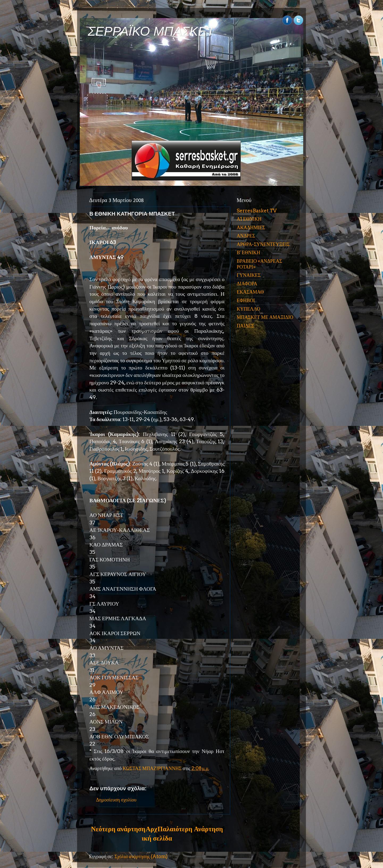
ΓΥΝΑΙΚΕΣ (249, 275)
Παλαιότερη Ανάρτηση (190, 829)
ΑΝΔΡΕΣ (246, 236)
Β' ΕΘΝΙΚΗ (248, 252)
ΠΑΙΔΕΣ (245, 326)
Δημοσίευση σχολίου (116, 800)
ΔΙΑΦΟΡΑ (247, 284)
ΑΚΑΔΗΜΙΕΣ (251, 227)
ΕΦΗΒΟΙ (246, 300)
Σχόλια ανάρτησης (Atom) (141, 856)
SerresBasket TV (257, 211)
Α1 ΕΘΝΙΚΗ (249, 219)
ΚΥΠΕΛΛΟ (248, 309)
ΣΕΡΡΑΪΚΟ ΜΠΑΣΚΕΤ (151, 31)
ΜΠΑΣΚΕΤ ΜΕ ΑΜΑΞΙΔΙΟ (265, 317)
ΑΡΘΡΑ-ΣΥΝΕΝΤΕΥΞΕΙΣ (263, 244)
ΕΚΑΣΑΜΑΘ (250, 292)
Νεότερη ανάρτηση (118, 829)
